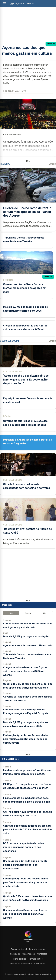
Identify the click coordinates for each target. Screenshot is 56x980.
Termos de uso (36, 959)
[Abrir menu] (4, 3)
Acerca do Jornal (19, 949)
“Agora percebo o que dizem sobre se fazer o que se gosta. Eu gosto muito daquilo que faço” (26, 379)
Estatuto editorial (37, 949)
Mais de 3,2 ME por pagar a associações (26, 636)
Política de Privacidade (21, 964)
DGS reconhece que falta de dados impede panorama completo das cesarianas (24, 847)
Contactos (42, 954)
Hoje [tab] (11, 613)
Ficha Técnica (20, 959)
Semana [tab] (28, 613)
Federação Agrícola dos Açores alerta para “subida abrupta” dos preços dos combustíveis (25, 739)
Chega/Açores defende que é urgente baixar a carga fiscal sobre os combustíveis (25, 865)
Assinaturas (40, 964)
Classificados (29, 954)
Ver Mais (52, 164)
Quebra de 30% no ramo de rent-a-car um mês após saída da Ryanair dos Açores (28, 212)
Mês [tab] (45, 613)
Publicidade (14, 954)
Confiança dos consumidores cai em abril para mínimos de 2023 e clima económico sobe (27, 829)
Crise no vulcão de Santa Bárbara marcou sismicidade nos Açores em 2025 (25, 288)
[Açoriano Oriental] (28, 942)
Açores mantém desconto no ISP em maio (28, 645)
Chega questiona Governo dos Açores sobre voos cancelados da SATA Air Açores (25, 329)
